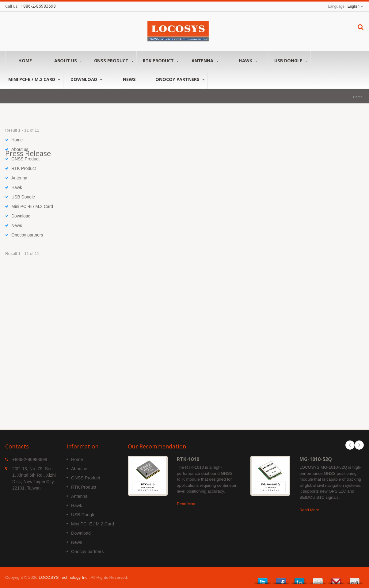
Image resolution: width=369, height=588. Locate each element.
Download (86, 79)
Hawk (248, 61)
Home (25, 60)
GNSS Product (114, 61)
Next (359, 445)
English (354, 6)
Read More (187, 504)
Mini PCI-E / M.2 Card (34, 79)
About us (68, 61)
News (129, 79)
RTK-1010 (188, 459)
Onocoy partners (180, 79)
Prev (350, 445)
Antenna (205, 61)
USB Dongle (291, 61)
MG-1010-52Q (316, 459)
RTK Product (161, 61)
